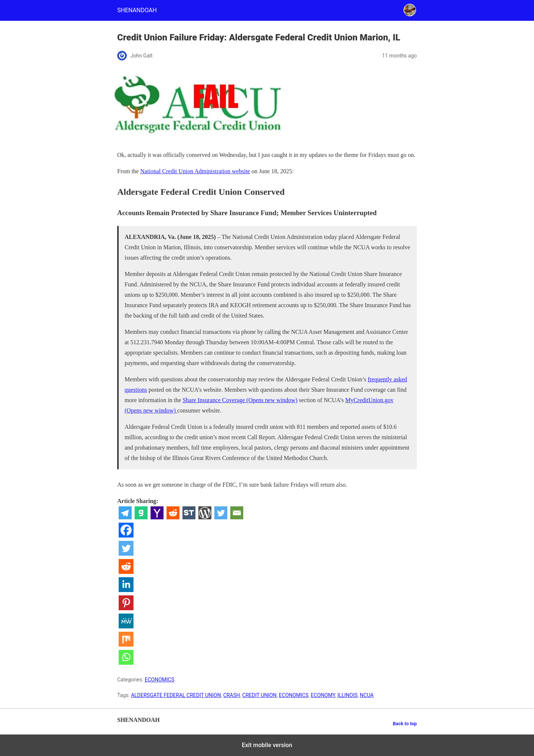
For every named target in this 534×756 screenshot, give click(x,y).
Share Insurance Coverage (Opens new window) (240, 400)
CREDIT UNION (259, 695)
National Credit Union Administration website (195, 171)
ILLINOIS (347, 695)
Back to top (405, 724)
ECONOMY (323, 695)
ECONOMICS (159, 680)
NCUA (367, 695)
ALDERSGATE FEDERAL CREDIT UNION (176, 695)
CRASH (232, 695)
